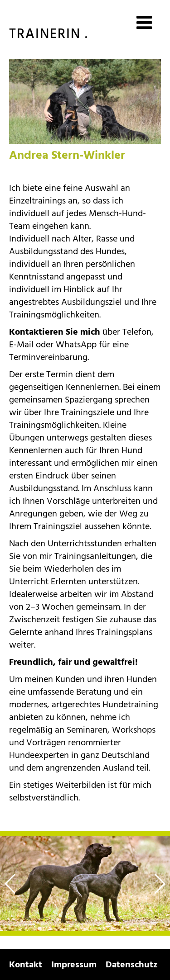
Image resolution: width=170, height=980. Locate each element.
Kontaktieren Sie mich (55, 332)
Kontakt (26, 965)
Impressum (74, 965)
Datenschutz (132, 965)
